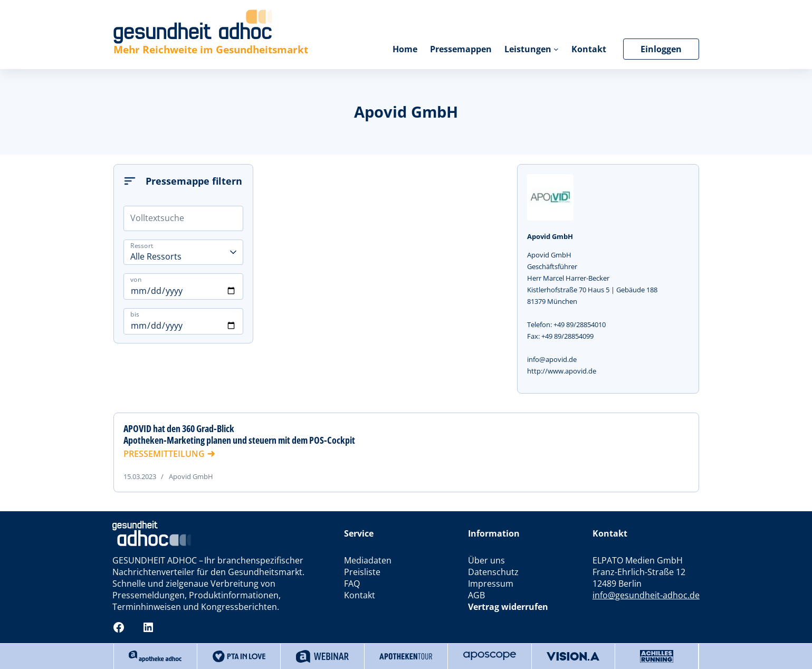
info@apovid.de (552, 359)
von (136, 279)
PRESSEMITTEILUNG (164, 454)
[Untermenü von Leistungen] (556, 49)
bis (135, 314)
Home (405, 49)
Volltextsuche (157, 218)
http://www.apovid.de (562, 371)
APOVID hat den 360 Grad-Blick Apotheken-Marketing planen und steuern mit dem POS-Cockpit (239, 434)
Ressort (142, 246)
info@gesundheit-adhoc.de (646, 595)
